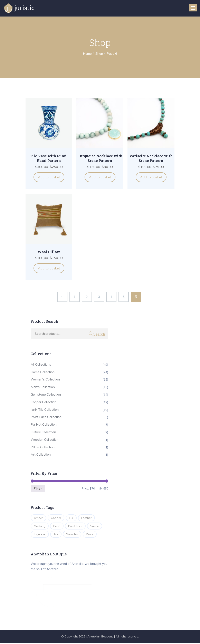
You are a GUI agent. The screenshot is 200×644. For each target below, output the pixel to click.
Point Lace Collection (46, 417)
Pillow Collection (43, 447)
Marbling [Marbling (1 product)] (40, 526)
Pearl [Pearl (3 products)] (57, 526)
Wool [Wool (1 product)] (90, 535)
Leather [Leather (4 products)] (86, 518)
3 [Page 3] (99, 297)
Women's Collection (45, 379)
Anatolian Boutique (100, 637)
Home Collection (43, 372)
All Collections (41, 364)
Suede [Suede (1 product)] (95, 526)
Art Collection (41, 455)
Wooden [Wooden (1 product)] (72, 535)
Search (99, 334)
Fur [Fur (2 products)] (71, 518)
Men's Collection (43, 387)
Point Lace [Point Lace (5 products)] (75, 526)
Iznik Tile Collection (45, 409)
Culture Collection (43, 432)
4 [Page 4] (111, 297)
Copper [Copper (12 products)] (56, 518)
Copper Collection (44, 402)
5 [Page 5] (124, 297)
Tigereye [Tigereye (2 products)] (40, 535)
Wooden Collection (45, 439)
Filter (38, 489)
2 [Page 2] (87, 297)
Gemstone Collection (46, 395)
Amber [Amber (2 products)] (38, 518)
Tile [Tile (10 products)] (56, 535)
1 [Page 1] (75, 297)
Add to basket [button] (49, 177)
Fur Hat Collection (44, 425)
